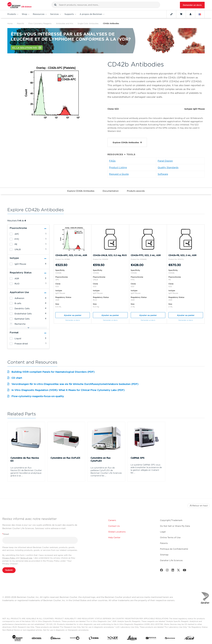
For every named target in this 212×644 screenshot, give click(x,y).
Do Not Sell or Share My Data (175, 526)
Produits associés (136, 191)
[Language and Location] (200, 14)
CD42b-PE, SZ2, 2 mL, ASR (182, 255)
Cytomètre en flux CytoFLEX (101, 459)
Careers (112, 520)
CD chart (17, 378)
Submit (9, 570)
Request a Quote (119, 174)
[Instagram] (167, 571)
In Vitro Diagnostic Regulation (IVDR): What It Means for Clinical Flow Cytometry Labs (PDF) (68, 390)
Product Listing (118, 167)
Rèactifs (20, 23)
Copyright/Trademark (171, 520)
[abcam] (37, 639)
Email (6, 534)
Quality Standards (168, 167)
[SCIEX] (189, 639)
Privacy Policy (9, 558)
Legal (163, 532)
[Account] (191, 14)
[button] (55, 5)
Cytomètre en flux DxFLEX (65, 458)
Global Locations (117, 532)
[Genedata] (75, 639)
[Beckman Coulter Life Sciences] (19, 5)
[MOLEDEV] (151, 639)
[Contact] (171, 14)
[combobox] (106, 5)
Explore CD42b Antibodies (81, 191)
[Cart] (181, 14)
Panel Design (165, 161)
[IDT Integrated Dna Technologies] (113, 639)
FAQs (112, 161)
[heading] (11, 234)
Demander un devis (192, 5)
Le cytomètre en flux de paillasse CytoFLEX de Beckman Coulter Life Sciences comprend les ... (106, 472)
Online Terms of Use (170, 537)
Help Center (114, 537)
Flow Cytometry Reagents (40, 23)
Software (163, 174)
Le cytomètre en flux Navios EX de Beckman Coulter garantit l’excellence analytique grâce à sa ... (26, 472)
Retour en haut (199, 506)
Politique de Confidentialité (174, 549)
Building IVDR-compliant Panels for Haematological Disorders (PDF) (53, 372)
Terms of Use (26, 558)
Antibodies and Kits (65, 23)
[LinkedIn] (173, 571)
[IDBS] (94, 639)
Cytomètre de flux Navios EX (25, 459)
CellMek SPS (138, 458)
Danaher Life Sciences (171, 560)
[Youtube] (185, 571)
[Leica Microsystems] (132, 639)
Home (10, 23)
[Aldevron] (56, 639)
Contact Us (114, 526)
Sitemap (164, 555)
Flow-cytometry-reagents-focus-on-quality (38, 396)
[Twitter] (178, 571)
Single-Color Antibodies (88, 23)
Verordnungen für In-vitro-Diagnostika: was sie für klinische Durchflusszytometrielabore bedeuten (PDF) (75, 384)
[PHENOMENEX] (170, 639)
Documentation (111, 191)
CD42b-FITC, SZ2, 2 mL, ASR (146, 255)
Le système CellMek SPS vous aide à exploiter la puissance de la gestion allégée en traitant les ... (146, 469)
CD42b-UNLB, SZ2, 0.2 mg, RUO (110, 255)
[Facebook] (162, 571)
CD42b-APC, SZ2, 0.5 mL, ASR (71, 255)
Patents (164, 543)
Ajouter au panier (73, 315)
